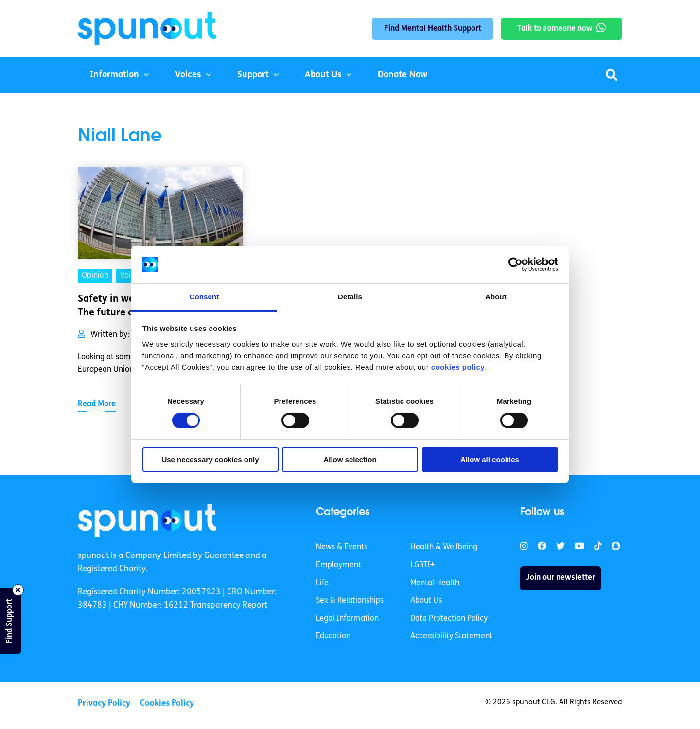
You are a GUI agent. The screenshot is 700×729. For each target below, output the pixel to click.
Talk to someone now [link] (555, 29)
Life (322, 583)
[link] (147, 521)
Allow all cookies (490, 460)
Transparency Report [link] (229, 605)
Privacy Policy (104, 703)
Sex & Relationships (350, 601)
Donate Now (402, 75)
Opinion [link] (95, 276)
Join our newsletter (560, 578)
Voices (188, 75)
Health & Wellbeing (444, 547)
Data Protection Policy (449, 619)
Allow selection (350, 460)
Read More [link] (97, 404)
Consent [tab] (204, 297)
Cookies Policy (167, 703)
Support (253, 75)
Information (114, 75)
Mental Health (435, 583)
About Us (323, 75)
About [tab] (496, 297)
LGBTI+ (422, 565)
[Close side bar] (18, 590)
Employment (339, 565)
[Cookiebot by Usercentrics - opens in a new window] (516, 264)
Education (333, 636)
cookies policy (458, 367)
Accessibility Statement (451, 636)
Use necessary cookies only (210, 460)
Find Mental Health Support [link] (433, 29)
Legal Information (347, 619)
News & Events (342, 547)
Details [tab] (350, 297)
